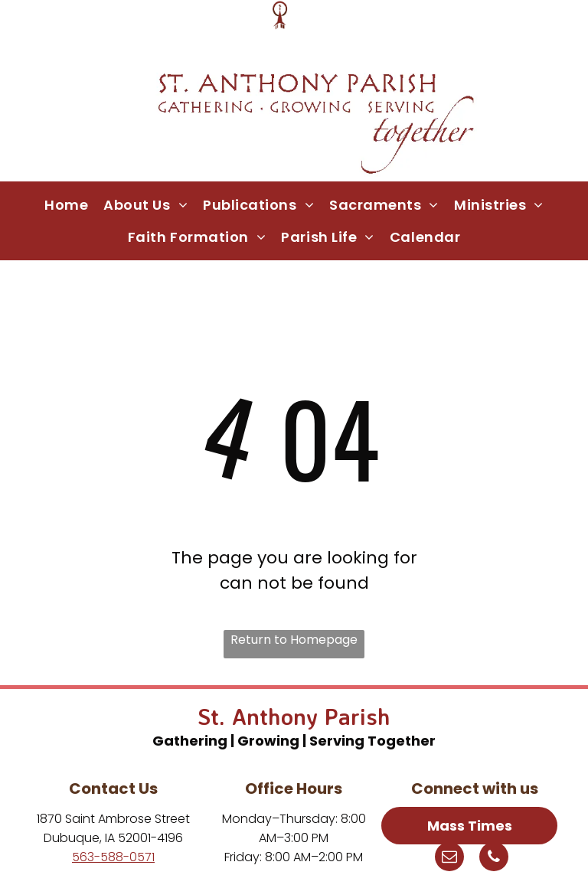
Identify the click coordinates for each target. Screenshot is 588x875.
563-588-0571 (113, 857)
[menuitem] (66, 204)
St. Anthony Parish (294, 716)
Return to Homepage (294, 640)
